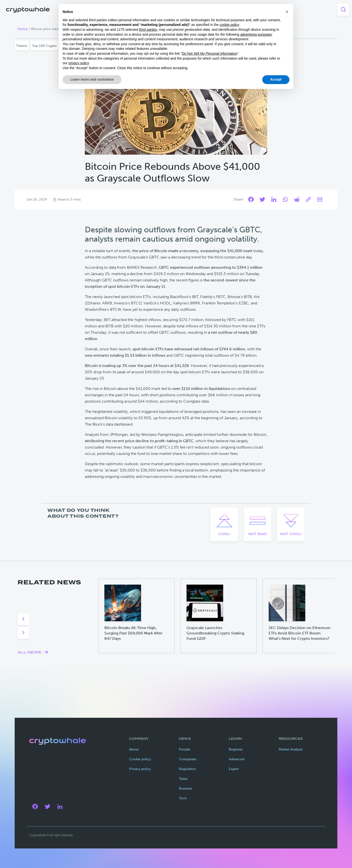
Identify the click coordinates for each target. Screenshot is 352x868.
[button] (287, 12)
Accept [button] (276, 79)
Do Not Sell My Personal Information (209, 54)
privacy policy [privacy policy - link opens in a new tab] (79, 63)
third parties (148, 30)
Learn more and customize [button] (92, 79)
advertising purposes (256, 34)
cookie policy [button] (229, 25)
